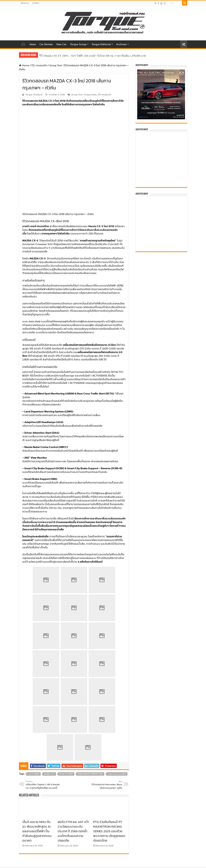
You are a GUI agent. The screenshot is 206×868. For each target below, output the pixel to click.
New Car (61, 44)
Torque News (90, 95)
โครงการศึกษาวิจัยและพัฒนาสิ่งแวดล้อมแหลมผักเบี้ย (70, 132)
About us (25, 3)
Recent (177, 841)
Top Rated (150, 841)
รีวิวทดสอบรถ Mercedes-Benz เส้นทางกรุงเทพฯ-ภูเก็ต (105, 685)
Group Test (56, 65)
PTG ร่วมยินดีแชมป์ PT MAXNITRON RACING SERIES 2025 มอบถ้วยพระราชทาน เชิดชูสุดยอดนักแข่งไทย (109, 732)
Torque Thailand (34, 95)
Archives (121, 44)
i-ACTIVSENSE (34, 674)
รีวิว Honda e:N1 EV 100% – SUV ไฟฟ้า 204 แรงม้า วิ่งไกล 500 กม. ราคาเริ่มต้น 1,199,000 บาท (93, 56)
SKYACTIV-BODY (66, 674)
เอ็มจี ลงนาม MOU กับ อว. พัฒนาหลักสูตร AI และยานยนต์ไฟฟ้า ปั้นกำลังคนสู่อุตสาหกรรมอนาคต (37, 732)
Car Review (46, 44)
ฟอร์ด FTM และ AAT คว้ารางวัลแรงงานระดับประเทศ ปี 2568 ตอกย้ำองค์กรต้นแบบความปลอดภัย (73, 732)
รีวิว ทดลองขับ (39, 65)
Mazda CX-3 (49, 674)
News (33, 44)
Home (23, 44)
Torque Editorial (101, 44)
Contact (36, 3)
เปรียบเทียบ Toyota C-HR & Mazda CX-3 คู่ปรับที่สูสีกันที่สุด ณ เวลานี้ (43, 685)
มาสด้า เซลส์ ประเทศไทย (117, 674)
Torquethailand (178, 863)
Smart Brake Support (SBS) (90, 674)
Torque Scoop (78, 44)
